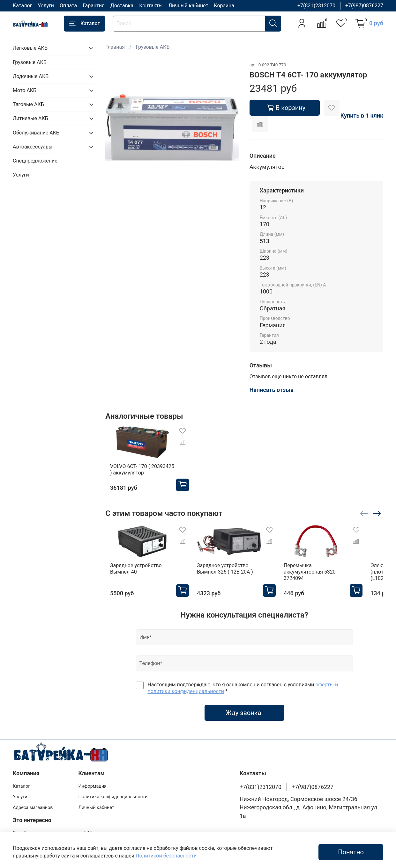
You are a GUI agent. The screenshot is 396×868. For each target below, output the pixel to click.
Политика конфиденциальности (113, 797)
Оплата (68, 6)
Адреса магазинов (33, 808)
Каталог (22, 6)
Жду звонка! (244, 721)
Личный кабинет (188, 6)
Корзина (224, 6)
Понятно (351, 852)
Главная (115, 47)
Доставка (122, 6)
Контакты (151, 6)
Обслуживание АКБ (36, 133)
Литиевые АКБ (30, 118)
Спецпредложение (35, 161)
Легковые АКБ (30, 48)
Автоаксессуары (33, 147)
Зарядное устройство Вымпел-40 (131, 577)
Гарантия (94, 6)
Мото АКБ (25, 90)
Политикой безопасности (166, 856)
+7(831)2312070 (316, 6)
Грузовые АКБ (153, 47)
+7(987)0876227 (364, 6)
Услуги (46, 6)
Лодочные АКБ (31, 76)
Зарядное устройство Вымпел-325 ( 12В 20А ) (229, 577)
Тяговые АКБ (28, 104)
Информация (92, 786)
